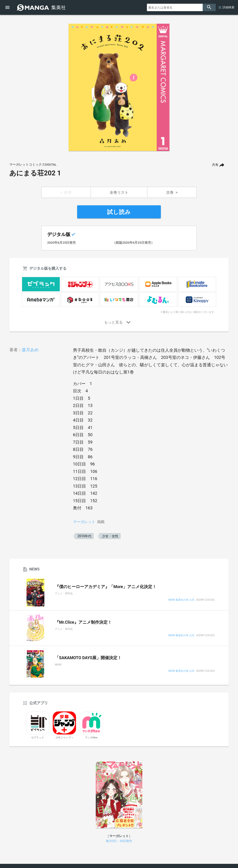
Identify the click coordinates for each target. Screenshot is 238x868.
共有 (215, 165)
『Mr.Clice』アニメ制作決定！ (83, 622)
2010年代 (84, 536)
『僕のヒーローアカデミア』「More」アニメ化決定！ (106, 587)
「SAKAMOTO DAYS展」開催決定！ (88, 658)
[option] (119, 87)
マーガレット (84, 522)
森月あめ (30, 350)
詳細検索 (228, 7)
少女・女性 (110, 536)
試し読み (119, 212)
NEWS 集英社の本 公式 (181, 600)
